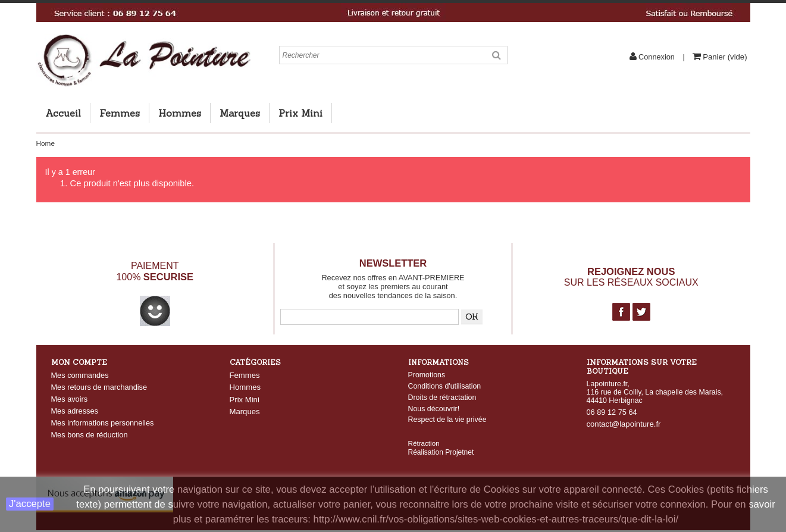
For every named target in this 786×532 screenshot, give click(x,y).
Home (46, 143)
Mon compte (79, 362)
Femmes (120, 113)
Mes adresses (75, 411)
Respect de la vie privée (447, 420)
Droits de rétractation (442, 398)
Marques (240, 113)
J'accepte (30, 504)
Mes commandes (80, 375)
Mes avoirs (70, 399)
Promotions (427, 375)
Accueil (63, 113)
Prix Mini (300, 113)
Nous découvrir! (434, 409)
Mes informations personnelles (103, 423)
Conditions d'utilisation (445, 386)
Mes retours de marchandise (99, 387)
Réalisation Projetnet (441, 442)
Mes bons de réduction (90, 435)
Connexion (657, 57)
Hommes (180, 113)
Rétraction (424, 433)
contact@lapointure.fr (624, 424)
